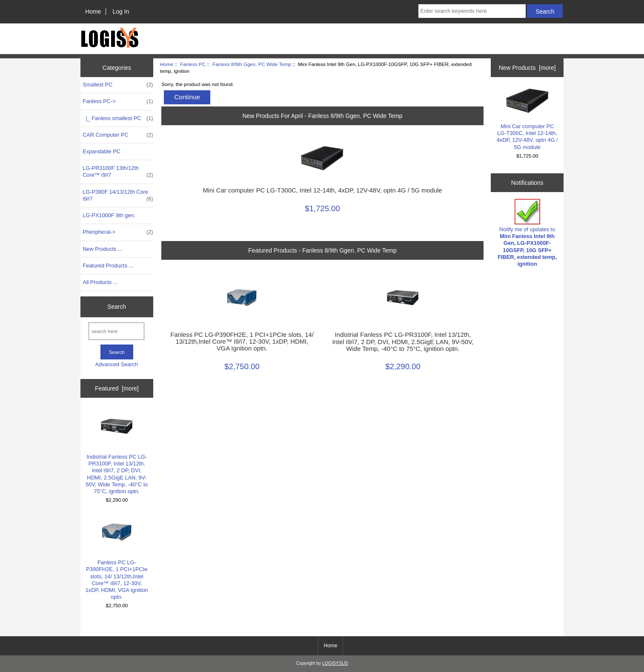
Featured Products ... (108, 266)
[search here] (116, 331)
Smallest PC (118, 85)
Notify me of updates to (527, 233)
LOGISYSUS (335, 663)
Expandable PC (102, 151)
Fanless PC (193, 64)
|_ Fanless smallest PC (118, 118)
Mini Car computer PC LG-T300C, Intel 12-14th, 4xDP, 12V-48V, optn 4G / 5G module (322, 190)
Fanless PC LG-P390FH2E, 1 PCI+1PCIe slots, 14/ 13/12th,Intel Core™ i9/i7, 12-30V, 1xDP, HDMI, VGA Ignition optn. (117, 557)
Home (93, 11)
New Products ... (103, 249)
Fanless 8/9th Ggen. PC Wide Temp (252, 64)
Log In (121, 11)
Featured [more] (117, 388)
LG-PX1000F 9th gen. (109, 215)
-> (118, 101)
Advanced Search (116, 364)
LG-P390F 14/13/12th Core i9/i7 (118, 195)
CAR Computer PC (118, 135)
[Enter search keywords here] (472, 11)
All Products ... (100, 282)
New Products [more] (527, 68)
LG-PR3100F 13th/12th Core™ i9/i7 (118, 172)
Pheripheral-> (118, 232)
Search (117, 307)
